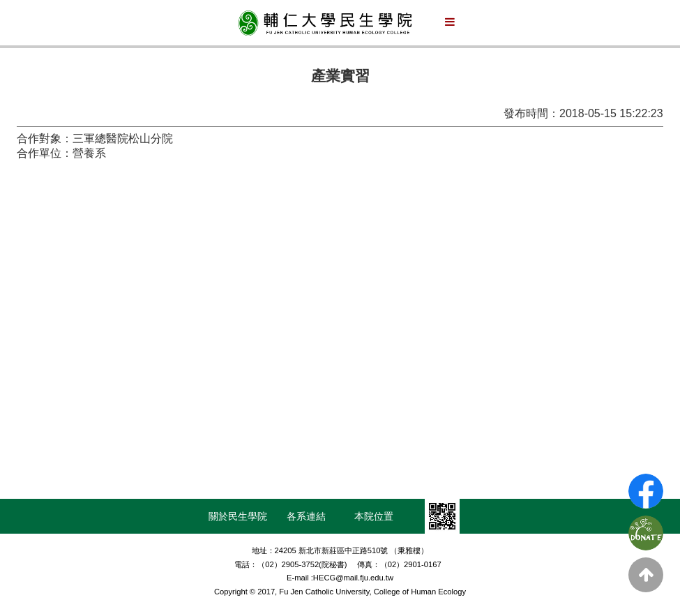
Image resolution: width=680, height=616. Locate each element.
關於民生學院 (238, 516)
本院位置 (374, 516)
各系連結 (306, 516)
